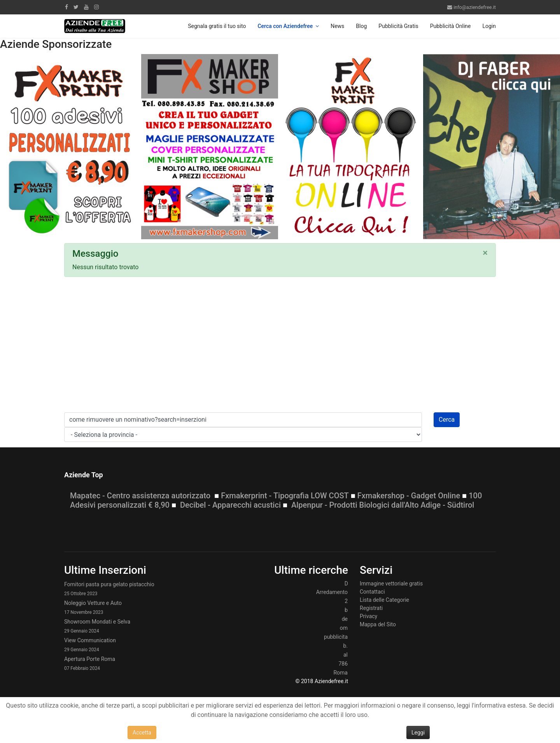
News (337, 26)
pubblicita (336, 637)
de (345, 619)
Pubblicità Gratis (398, 26)
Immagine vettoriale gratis (391, 584)
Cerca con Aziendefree (285, 26)
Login (489, 26)
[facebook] (66, 7)
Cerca (447, 420)
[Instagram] (96, 7)
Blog (361, 26)
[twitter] (76, 7)
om (344, 628)
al (346, 655)
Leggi (418, 732)
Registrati (371, 608)
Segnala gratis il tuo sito (217, 26)
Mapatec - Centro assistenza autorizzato (140, 496)
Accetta (142, 732)
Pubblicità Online (451, 26)
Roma (340, 673)
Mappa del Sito (378, 624)
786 (343, 664)
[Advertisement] (280, 347)
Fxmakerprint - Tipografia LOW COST (285, 496)
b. (345, 646)
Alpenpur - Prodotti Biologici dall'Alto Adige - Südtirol (383, 505)
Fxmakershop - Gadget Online (409, 496)
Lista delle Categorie (384, 600)
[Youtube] (86, 7)
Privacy (368, 616)
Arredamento (332, 592)
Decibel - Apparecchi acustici (230, 505)
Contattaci (372, 592)
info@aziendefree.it (475, 7)
